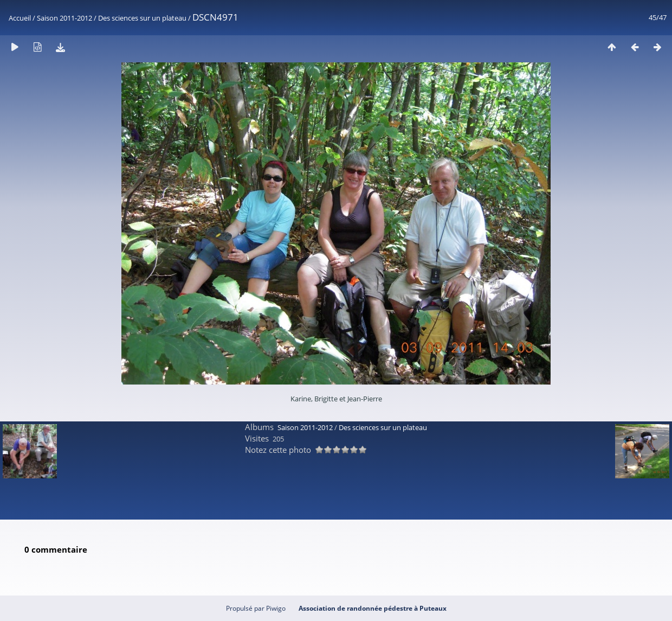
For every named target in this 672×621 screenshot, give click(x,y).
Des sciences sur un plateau (142, 18)
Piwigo (276, 608)
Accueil (20, 18)
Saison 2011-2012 (64, 18)
